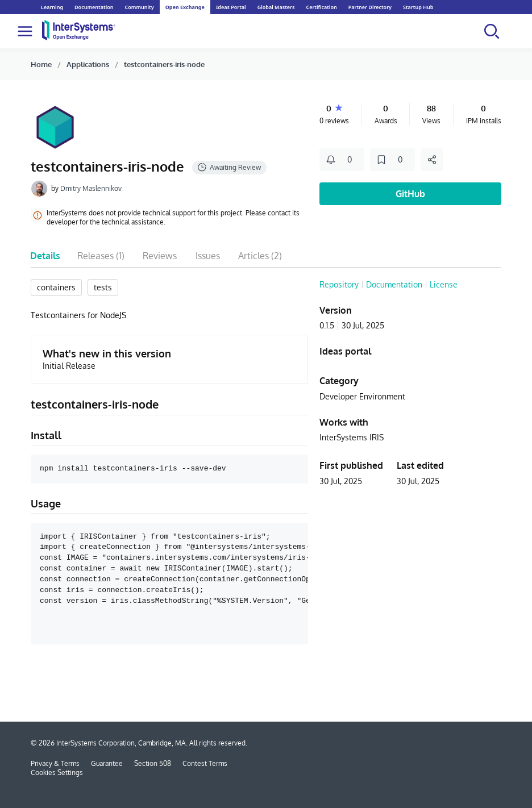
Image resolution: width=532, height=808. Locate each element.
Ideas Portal (231, 7)
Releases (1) (101, 256)
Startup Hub (418, 7)
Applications (88, 64)
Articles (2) (260, 256)
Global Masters (276, 7)
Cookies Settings (57, 772)
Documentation (94, 7)
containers (56, 287)
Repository (339, 284)
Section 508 (153, 763)
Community (139, 7)
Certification (321, 7)
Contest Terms (205, 763)
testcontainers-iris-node (164, 64)
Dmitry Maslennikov (91, 188)
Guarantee (107, 763)
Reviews (160, 256)
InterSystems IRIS (352, 437)
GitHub (410, 194)
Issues (208, 256)
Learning (52, 7)
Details (45, 256)
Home (41, 64)
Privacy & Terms (55, 763)
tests (103, 287)
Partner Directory (370, 7)
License (444, 284)
